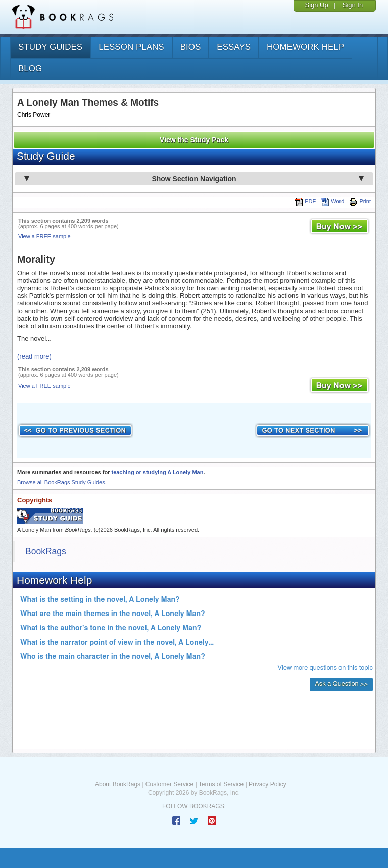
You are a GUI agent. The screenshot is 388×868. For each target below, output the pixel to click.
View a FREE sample (44, 236)
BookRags (46, 551)
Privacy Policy (268, 784)
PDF (305, 201)
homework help (305, 47)
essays (234, 47)
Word (332, 201)
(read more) (34, 356)
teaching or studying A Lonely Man (157, 472)
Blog (30, 68)
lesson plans (131, 47)
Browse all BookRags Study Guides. (62, 482)
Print (360, 201)
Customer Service (169, 784)
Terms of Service (221, 784)
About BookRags (118, 784)
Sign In (353, 5)
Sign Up (316, 5)
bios (191, 47)
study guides (50, 47)
